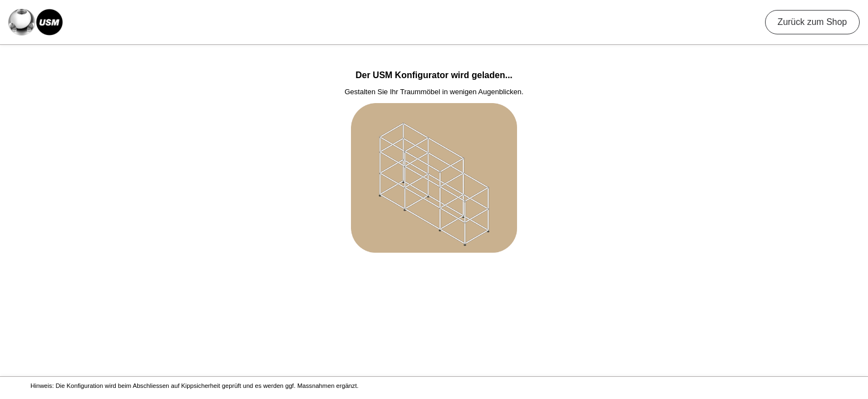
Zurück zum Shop (812, 22)
